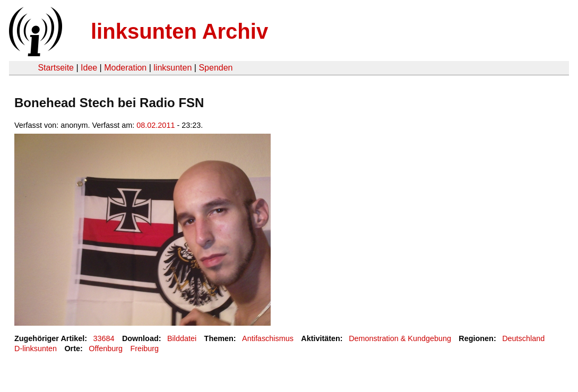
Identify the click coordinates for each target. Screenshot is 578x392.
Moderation (125, 68)
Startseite (56, 68)
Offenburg (106, 349)
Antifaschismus (268, 338)
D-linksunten (36, 349)
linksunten (172, 68)
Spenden (215, 68)
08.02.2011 (156, 125)
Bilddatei (182, 338)
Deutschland (523, 338)
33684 (104, 338)
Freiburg (144, 349)
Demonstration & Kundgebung (400, 338)
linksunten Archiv (179, 31)
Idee (89, 68)
